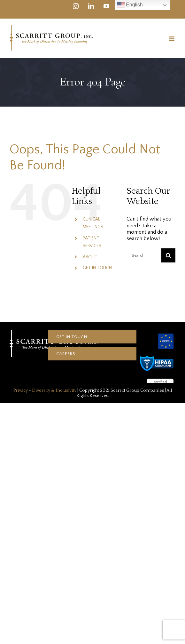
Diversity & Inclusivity (54, 390)
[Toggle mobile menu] (172, 39)
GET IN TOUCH (97, 268)
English (130, 5)
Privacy (21, 390)
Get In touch (72, 337)
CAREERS (66, 354)
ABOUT (90, 257)
